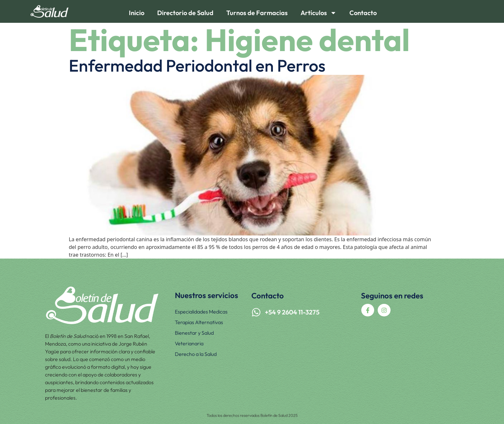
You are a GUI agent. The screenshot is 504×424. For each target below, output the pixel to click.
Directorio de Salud (185, 13)
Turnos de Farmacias (257, 13)
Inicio (137, 13)
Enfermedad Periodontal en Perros (197, 66)
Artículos (319, 13)
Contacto (363, 13)
